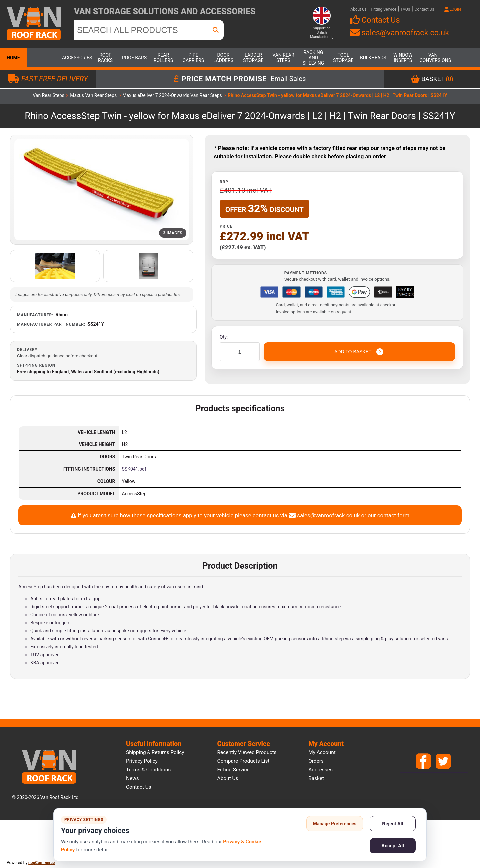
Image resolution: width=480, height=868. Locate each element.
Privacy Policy (142, 761)
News (132, 778)
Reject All (392, 824)
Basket (316, 778)
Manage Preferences (335, 824)
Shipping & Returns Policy (155, 752)
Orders (316, 761)
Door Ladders (223, 58)
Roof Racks (105, 58)
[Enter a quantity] (240, 352)
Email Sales (288, 79)
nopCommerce (41, 863)
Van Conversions (433, 58)
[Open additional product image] (55, 266)
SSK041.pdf (134, 469)
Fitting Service (384, 9)
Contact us (139, 787)
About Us (358, 9)
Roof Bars (134, 58)
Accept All (393, 846)
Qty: (224, 337)
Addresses (320, 770)
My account (322, 752)
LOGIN (453, 9)
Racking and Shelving (313, 58)
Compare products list (243, 761)
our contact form (388, 515)
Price (226, 226)
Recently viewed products (247, 752)
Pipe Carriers (193, 58)
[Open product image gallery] (102, 190)
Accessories (75, 58)
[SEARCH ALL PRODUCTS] (141, 30)
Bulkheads (373, 58)
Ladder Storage (253, 58)
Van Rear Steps (283, 58)
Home (13, 58)
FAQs (405, 9)
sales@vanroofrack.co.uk (399, 33)
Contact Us (424, 9)
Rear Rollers (163, 58)
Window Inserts (403, 58)
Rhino (62, 315)
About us (228, 778)
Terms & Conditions (148, 770)
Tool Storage (343, 58)
